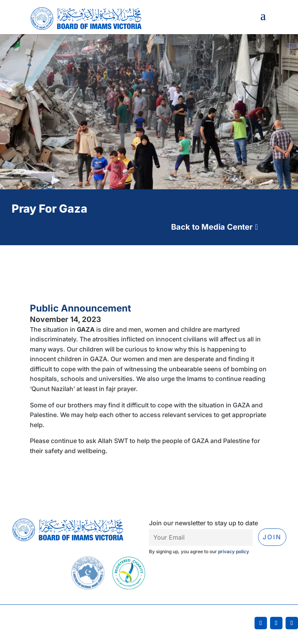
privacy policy (234, 551)
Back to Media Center (212, 227)
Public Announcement (81, 308)
